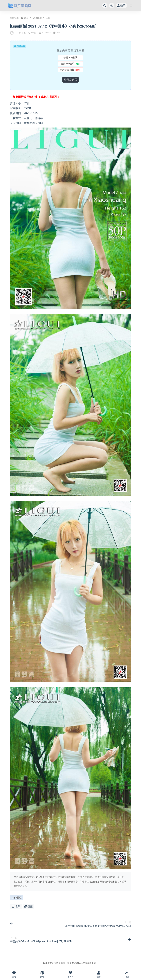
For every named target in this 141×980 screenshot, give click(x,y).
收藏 (16, 906)
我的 (99, 975)
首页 (26, 18)
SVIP (70, 975)
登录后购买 (70, 80)
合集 (42, 975)
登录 (121, 6)
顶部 (127, 975)
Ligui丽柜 (37, 18)
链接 (28, 906)
